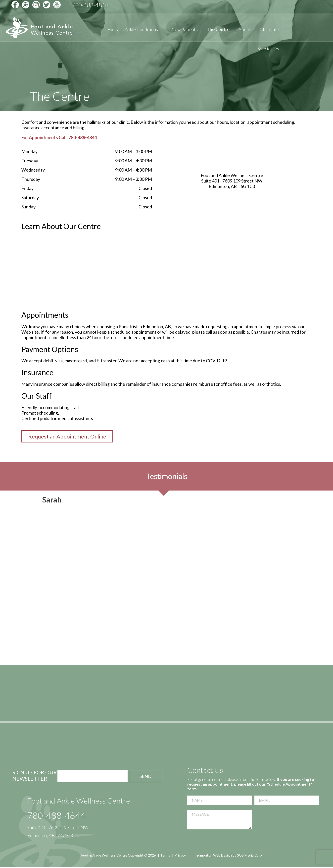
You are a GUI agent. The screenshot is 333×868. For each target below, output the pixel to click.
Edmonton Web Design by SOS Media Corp (230, 855)
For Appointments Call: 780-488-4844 (59, 137)
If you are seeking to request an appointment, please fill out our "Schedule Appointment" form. (251, 784)
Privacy (180, 855)
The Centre (218, 31)
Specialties (268, 51)
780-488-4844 (56, 816)
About (244, 31)
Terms (165, 855)
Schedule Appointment (282, 7)
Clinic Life (269, 31)
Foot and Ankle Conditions (133, 31)
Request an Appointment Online (67, 437)
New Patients (185, 31)
